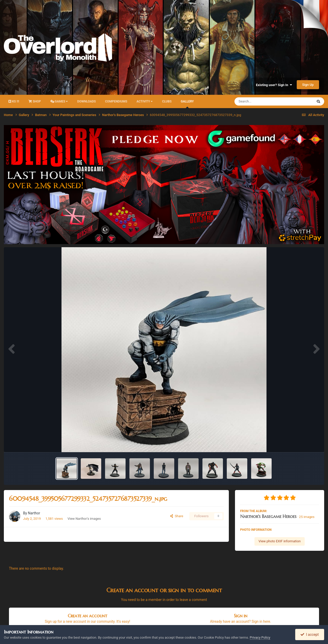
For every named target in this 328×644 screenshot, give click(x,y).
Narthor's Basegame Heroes (268, 516)
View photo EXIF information (280, 541)
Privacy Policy (260, 637)
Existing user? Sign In (274, 85)
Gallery (187, 104)
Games (59, 101)
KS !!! (14, 101)
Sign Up (308, 85)
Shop (35, 101)
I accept (310, 635)
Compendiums (116, 101)
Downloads (86, 101)
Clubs (167, 101)
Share (177, 516)
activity (145, 101)
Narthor (34, 513)
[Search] (261, 101)
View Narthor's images (84, 519)
